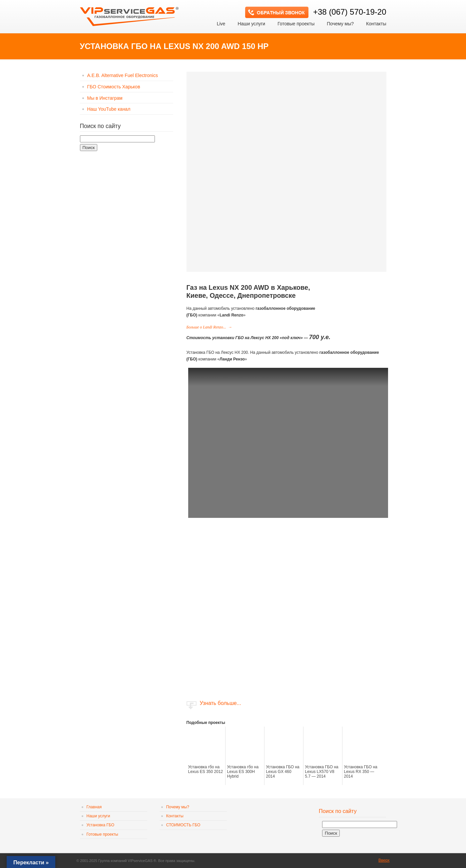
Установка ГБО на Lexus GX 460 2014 (283, 772)
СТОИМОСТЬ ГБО (183, 825)
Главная (94, 807)
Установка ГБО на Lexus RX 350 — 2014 (361, 772)
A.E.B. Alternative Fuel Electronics (123, 75)
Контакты (175, 816)
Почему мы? (178, 807)
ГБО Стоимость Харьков (114, 87)
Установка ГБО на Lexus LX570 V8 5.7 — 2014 (322, 772)
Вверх (384, 860)
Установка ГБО (101, 825)
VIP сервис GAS (130, 15)
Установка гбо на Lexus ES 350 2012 (206, 769)
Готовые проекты (102, 834)
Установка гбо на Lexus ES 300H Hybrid (243, 772)
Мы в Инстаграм (105, 98)
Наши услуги (98, 816)
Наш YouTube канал (109, 109)
